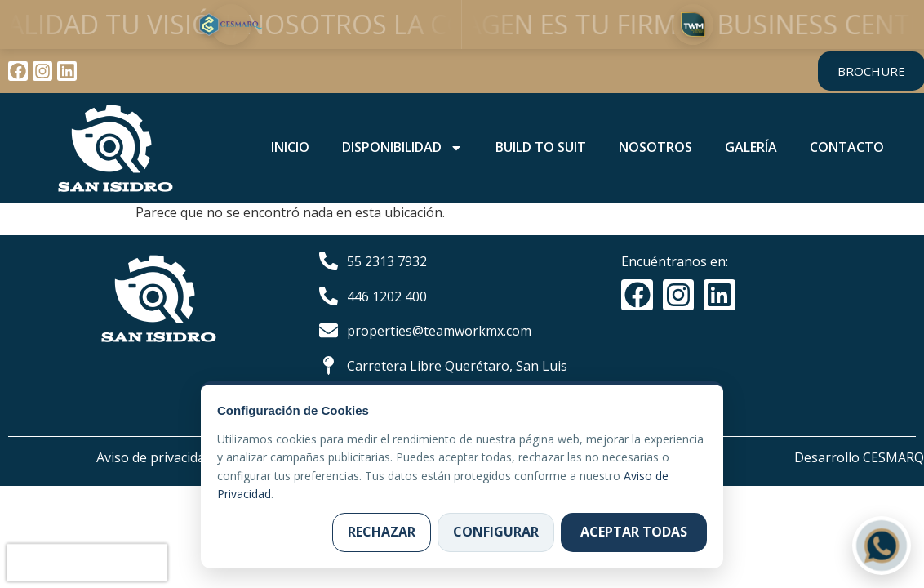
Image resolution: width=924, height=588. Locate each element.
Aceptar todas (634, 532)
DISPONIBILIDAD (402, 148)
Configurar (496, 532)
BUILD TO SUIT (541, 147)
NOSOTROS (655, 147)
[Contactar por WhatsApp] (882, 546)
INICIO (290, 147)
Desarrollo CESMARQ (859, 457)
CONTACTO (847, 147)
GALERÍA (751, 147)
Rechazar (382, 532)
